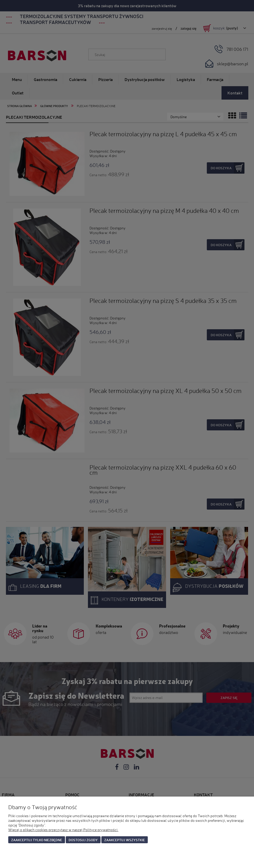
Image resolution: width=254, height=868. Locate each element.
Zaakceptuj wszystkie (125, 840)
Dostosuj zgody (83, 840)
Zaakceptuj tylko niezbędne (37, 840)
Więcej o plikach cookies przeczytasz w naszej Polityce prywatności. (63, 830)
